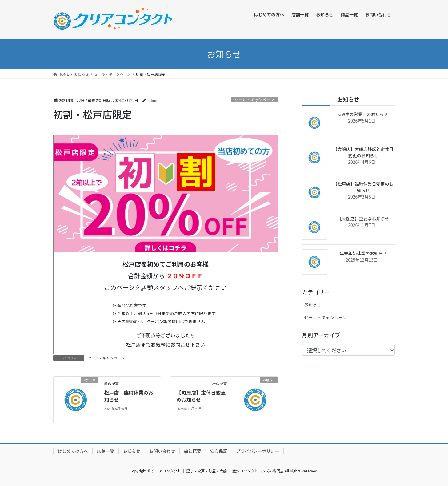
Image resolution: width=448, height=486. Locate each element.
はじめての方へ (73, 451)
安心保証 (219, 451)
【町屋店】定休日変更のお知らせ (201, 396)
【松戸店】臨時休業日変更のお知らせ (363, 187)
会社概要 (193, 451)
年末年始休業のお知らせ (363, 253)
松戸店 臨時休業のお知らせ (129, 396)
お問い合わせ (162, 451)
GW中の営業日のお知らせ (363, 114)
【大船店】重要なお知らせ (363, 219)
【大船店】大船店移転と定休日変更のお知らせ (363, 152)
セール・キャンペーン (254, 100)
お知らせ (313, 304)
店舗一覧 (106, 451)
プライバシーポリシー (258, 451)
